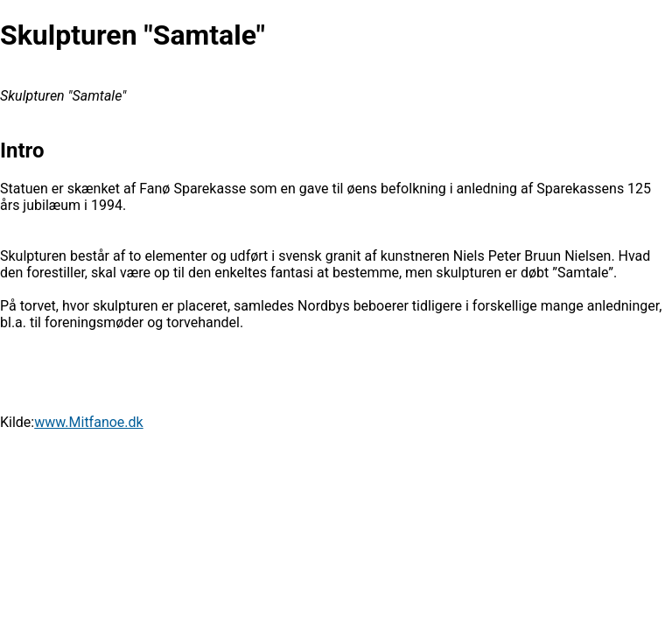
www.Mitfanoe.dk (88, 422)
